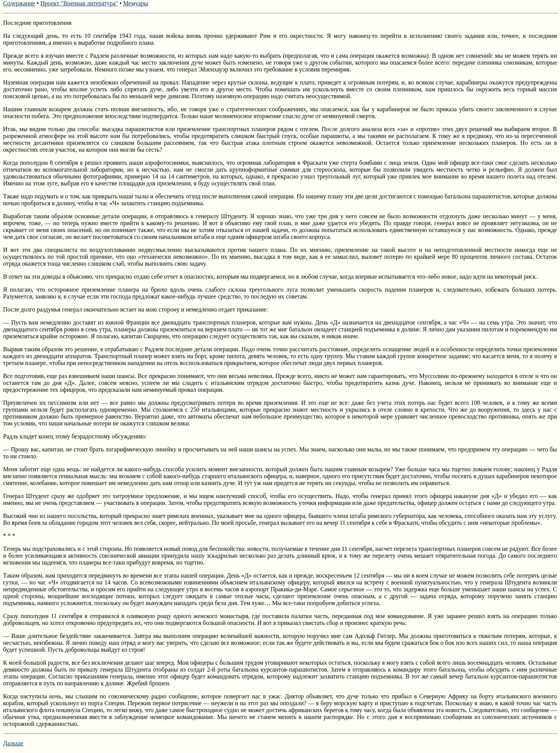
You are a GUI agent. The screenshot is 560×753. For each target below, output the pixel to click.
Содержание (19, 3)
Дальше (13, 743)
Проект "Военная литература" (79, 3)
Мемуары (136, 3)
